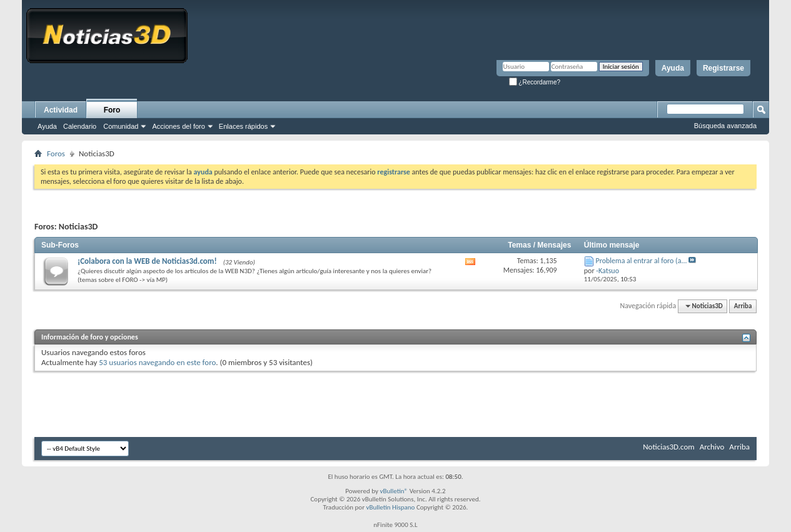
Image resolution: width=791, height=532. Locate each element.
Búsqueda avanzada (725, 126)
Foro (112, 110)
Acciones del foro (178, 126)
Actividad (61, 110)
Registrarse (723, 68)
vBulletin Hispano (391, 507)
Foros (56, 153)
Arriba (743, 306)
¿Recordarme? (535, 82)
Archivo (712, 447)
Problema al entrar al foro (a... (642, 261)
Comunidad (121, 126)
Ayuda (673, 68)
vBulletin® (394, 491)
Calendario (80, 126)
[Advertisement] (396, 399)
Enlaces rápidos (243, 126)
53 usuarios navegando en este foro (157, 362)
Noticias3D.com (668, 447)
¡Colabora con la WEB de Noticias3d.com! (147, 261)
